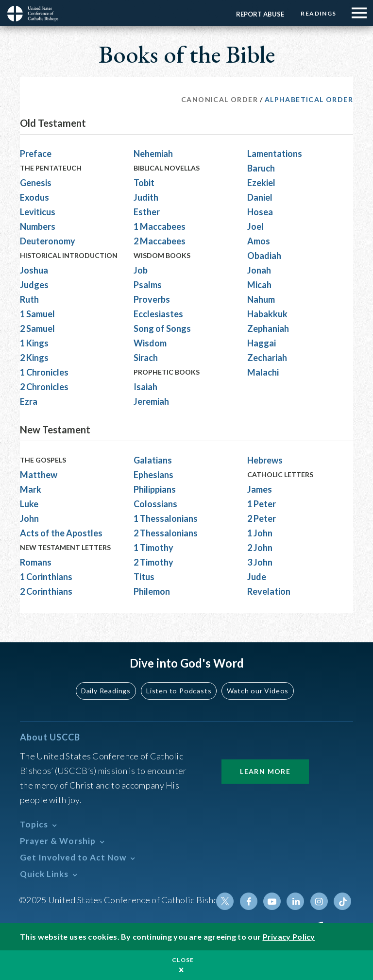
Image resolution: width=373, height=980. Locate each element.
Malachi (263, 372)
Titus (144, 577)
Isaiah (145, 387)
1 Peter (262, 504)
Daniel (260, 197)
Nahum (261, 299)
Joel (255, 226)
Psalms (148, 285)
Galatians (153, 460)
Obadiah (264, 256)
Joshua (34, 270)
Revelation (269, 591)
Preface (36, 154)
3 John (260, 562)
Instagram (319, 901)
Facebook (249, 901)
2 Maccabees (160, 241)
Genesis (36, 183)
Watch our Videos (257, 691)
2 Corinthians (46, 591)
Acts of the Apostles (61, 533)
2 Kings (34, 358)
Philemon (152, 591)
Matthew (39, 475)
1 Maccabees (160, 226)
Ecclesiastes (158, 314)
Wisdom (150, 343)
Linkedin (296, 901)
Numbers (38, 226)
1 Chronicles (44, 372)
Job (141, 270)
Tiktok (342, 901)
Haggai (262, 343)
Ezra (29, 401)
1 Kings (34, 343)
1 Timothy (153, 548)
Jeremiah (151, 401)
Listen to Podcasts (179, 691)
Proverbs (152, 299)
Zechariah (267, 358)
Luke (29, 504)
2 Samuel (37, 328)
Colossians (155, 504)
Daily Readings (107, 691)
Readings (318, 13)
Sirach (146, 358)
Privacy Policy (289, 937)
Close (183, 960)
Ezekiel (261, 183)
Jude (257, 577)
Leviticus (38, 212)
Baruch (261, 168)
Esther (147, 212)
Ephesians (153, 475)
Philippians (155, 489)
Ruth (29, 299)
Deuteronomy (48, 241)
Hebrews (265, 460)
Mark (31, 489)
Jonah (259, 270)
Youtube (272, 901)
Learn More (265, 771)
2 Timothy (153, 562)
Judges (34, 285)
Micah (259, 285)
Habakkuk (267, 314)
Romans (36, 562)
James (260, 489)
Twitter (226, 901)
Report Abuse (260, 14)
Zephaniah (268, 328)
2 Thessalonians (166, 533)
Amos (259, 241)
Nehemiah (153, 154)
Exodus (34, 197)
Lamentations (275, 154)
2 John (260, 548)
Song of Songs (162, 328)
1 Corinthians (46, 577)
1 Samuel (37, 314)
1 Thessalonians (166, 518)
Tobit (144, 183)
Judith (146, 197)
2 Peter (262, 518)
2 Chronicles (44, 387)
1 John (260, 533)
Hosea (260, 212)
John (29, 518)
